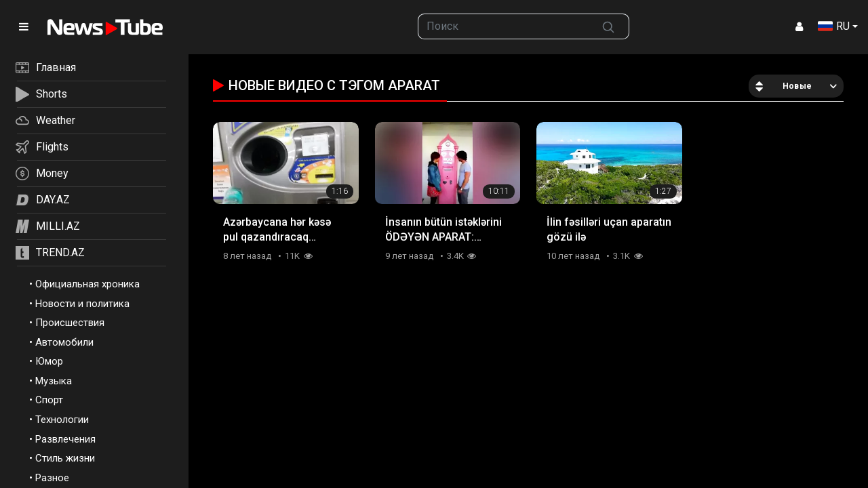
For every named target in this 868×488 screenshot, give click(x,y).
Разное (52, 478)
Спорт (49, 400)
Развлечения (65, 439)
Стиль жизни (65, 458)
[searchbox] (504, 26)
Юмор (49, 361)
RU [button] (834, 26)
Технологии (62, 420)
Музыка (54, 381)
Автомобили (64, 342)
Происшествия (70, 323)
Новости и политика (82, 304)
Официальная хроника (87, 284)
